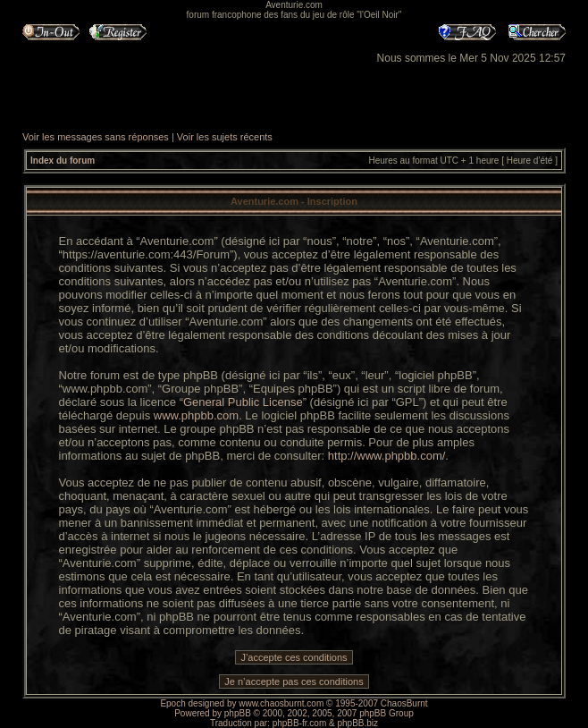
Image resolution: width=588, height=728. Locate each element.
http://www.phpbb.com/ (387, 456)
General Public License (243, 402)
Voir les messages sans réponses (96, 137)
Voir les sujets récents (225, 137)
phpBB (238, 713)
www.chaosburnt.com (281, 703)
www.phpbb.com (196, 415)
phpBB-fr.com (300, 723)
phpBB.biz (357, 723)
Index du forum (63, 161)
